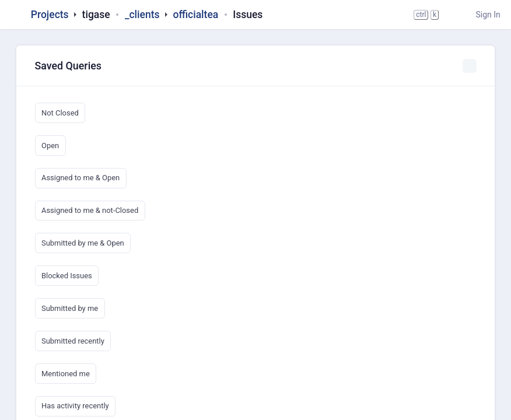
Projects (50, 15)
